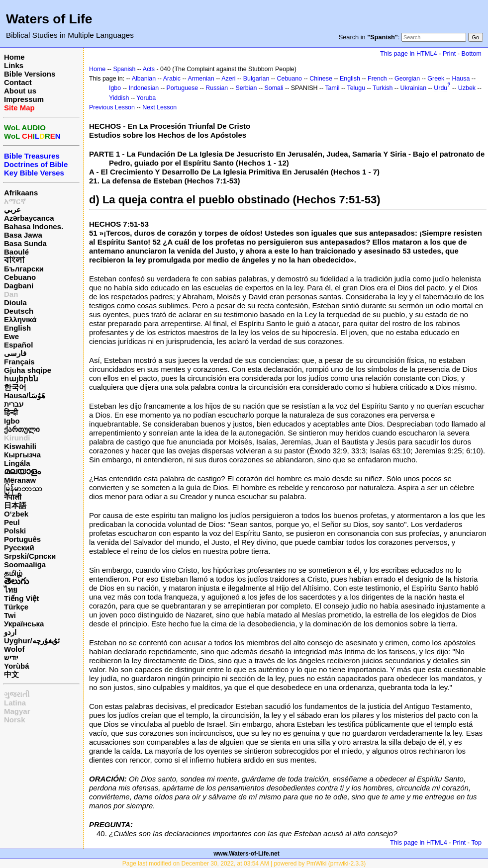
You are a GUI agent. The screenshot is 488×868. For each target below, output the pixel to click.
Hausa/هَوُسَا (25, 395)
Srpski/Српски (30, 556)
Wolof (14, 649)
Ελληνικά (20, 319)
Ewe (11, 336)
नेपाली (13, 497)
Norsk (15, 720)
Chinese (321, 79)
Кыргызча (22, 455)
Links (14, 65)
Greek (436, 79)
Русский (19, 548)
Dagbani (19, 286)
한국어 (15, 387)
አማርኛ (15, 201)
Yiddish (119, 98)
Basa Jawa (23, 235)
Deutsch (19, 311)
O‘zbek (16, 514)
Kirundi (17, 438)
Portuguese (182, 88)
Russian (217, 88)
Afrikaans (21, 193)
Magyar (17, 711)
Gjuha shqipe (28, 370)
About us (20, 91)
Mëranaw (20, 480)
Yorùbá (17, 666)
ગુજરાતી (17, 694)
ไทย (11, 590)
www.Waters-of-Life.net (246, 854)
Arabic (172, 79)
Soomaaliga (25, 564)
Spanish (124, 69)
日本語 (15, 505)
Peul (12, 522)
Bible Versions (30, 74)
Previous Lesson (112, 107)
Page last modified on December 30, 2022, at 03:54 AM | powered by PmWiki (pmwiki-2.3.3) (244, 864)
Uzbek (467, 88)
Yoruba (146, 98)
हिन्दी (11, 412)
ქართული (22, 429)
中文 (11, 674)
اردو (10, 632)
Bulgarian (256, 79)
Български (24, 269)
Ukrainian (414, 88)
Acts (149, 69)
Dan (11, 294)
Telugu (356, 88)
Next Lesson (159, 107)
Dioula (15, 303)
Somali (274, 88)
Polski (15, 531)
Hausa (461, 79)
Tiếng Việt (21, 598)
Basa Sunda (25, 243)
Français (19, 362)
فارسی (15, 353)
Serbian (246, 88)
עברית (14, 404)
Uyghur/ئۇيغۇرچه (32, 641)
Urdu (440, 88)
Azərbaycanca (29, 218)
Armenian (201, 79)
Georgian (407, 79)
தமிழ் (13, 573)
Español (18, 345)
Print (449, 53)
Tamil (332, 88)
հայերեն (21, 379)
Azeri (228, 79)
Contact (18, 82)
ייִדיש (11, 657)
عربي (12, 210)
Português (22, 539)
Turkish (383, 88)
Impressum (24, 99)
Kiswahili (20, 446)
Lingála (17, 463)
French (377, 79)
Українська (24, 624)
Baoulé (16, 252)
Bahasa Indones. (34, 226)
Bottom (472, 53)
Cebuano (20, 277)
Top (476, 842)
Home (14, 57)
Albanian (144, 79)
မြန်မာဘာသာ (23, 488)
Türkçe (16, 607)
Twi (10, 615)
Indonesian (144, 88)
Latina (15, 703)
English (17, 328)
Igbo (12, 421)
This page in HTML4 (409, 53)
